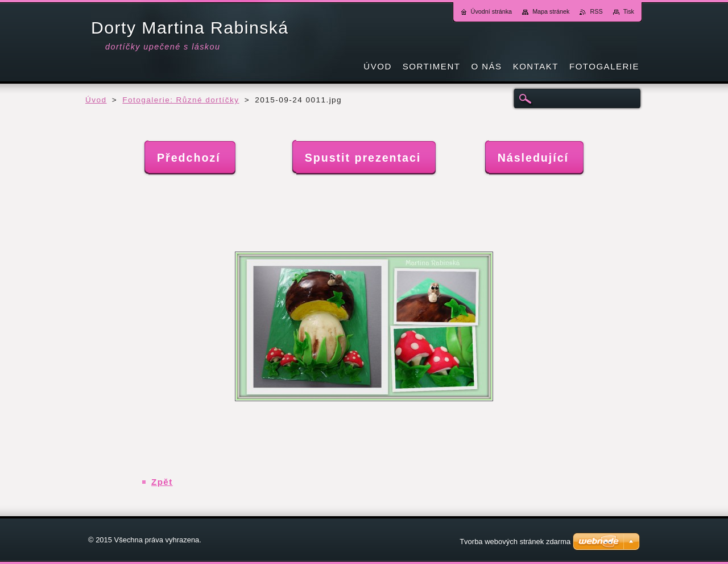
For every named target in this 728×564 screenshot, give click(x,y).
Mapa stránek (551, 11)
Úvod (96, 100)
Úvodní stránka (492, 11)
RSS (596, 11)
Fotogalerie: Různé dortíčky (181, 100)
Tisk (629, 11)
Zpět (162, 482)
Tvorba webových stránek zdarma (515, 542)
